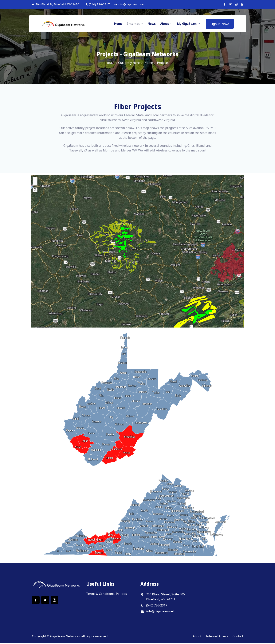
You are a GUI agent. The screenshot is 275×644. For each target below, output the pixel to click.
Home (118, 24)
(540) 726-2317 (98, 4)
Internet (133, 24)
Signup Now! (220, 24)
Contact (238, 637)
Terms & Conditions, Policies (107, 594)
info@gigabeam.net (129, 4)
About (165, 24)
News (152, 24)
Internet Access (217, 637)
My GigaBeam (187, 24)
